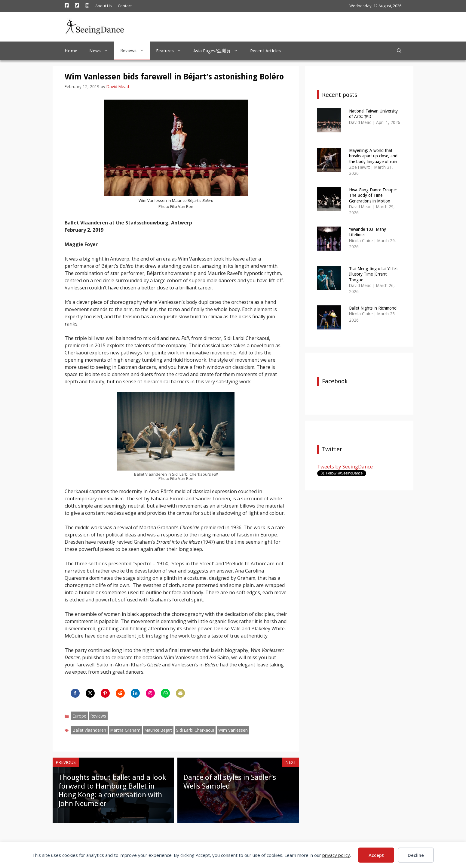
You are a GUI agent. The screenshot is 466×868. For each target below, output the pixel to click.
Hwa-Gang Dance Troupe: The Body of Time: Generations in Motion (373, 195)
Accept (376, 855)
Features (172, 51)
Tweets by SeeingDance (345, 466)
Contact (125, 6)
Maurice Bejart (158, 730)
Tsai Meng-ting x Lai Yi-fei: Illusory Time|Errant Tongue (373, 274)
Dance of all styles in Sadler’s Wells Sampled (230, 782)
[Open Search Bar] (399, 51)
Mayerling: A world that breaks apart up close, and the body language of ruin (373, 156)
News (102, 51)
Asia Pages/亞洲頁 (219, 51)
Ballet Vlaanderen (89, 730)
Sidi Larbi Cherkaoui (195, 730)
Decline (416, 855)
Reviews (135, 51)
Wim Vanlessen (233, 730)
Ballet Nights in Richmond (373, 308)
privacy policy (336, 855)
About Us (104, 6)
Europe (80, 716)
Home (71, 51)
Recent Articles (265, 51)
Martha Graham (125, 730)
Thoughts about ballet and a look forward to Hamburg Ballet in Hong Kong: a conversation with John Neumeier (112, 790)
